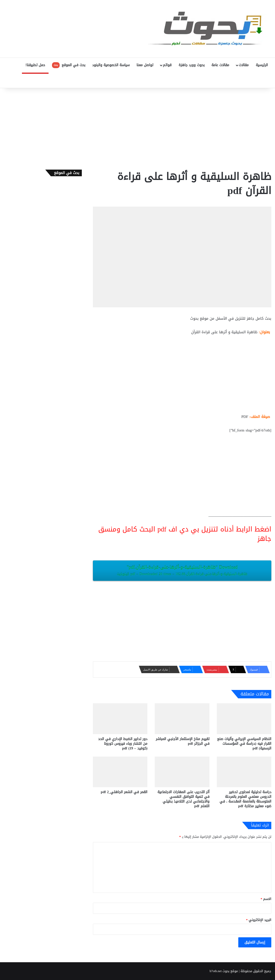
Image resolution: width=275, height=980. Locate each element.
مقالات (244, 65)
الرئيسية (262, 65)
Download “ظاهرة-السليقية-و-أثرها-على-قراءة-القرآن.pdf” (182, 570)
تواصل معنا (145, 65)
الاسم (266, 899)
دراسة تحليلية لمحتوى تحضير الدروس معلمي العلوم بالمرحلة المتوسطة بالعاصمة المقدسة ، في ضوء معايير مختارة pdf (245, 799)
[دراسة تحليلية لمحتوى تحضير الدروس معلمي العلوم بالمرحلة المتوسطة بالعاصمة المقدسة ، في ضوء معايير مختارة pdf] (244, 772)
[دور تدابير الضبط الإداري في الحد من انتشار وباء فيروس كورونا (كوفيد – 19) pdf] (120, 719)
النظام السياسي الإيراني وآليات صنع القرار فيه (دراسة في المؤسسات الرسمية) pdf (244, 744)
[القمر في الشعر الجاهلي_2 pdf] (120, 772)
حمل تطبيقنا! (35, 65)
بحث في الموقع (69, 65)
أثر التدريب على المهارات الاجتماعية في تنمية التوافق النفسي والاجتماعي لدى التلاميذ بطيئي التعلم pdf (183, 799)
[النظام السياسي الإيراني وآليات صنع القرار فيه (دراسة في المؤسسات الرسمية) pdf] (244, 719)
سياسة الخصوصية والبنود (111, 65)
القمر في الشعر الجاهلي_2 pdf (124, 792)
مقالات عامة (220, 65)
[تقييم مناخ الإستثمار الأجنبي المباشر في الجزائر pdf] (182, 719)
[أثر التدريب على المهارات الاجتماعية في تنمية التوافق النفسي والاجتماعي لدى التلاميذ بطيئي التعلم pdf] (182, 772)
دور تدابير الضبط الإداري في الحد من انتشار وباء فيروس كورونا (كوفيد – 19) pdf (123, 744)
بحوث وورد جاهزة (192, 65)
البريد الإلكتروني (259, 920)
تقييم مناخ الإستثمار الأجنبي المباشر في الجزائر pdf (183, 741)
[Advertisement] (137, 128)
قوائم (167, 65)
